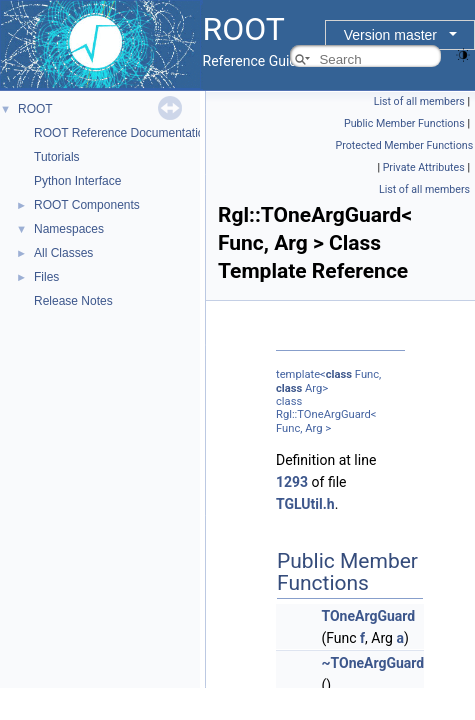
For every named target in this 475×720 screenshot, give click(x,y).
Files (46, 277)
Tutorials (57, 157)
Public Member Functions (404, 123)
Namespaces (69, 229)
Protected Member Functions (405, 145)
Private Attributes (424, 167)
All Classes (63, 253)
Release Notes (73, 301)
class (339, 374)
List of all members (419, 101)
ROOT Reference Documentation (122, 133)
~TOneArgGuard (372, 663)
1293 (292, 482)
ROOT (35, 109)
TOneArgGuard (368, 616)
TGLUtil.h (305, 504)
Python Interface (77, 181)
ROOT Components (87, 205)
